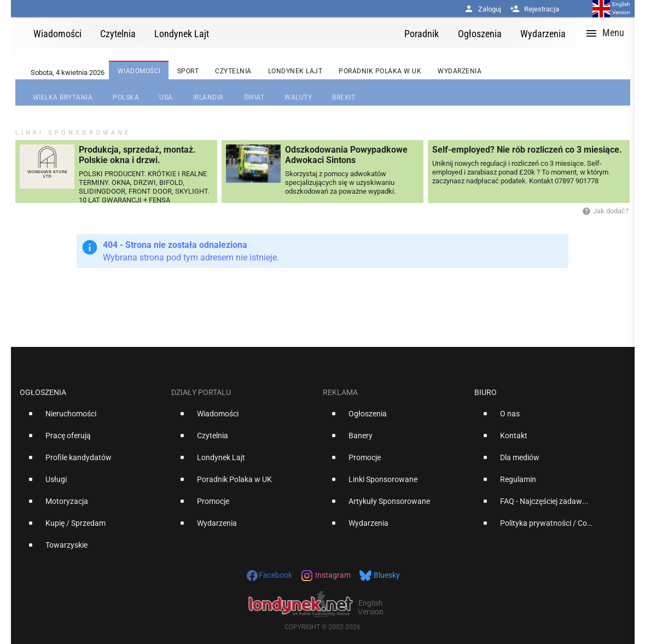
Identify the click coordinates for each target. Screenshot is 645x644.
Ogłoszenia (43, 392)
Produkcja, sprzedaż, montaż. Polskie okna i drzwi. (137, 155)
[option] (91, 418)
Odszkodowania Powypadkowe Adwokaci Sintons (346, 155)
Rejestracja (534, 9)
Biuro (486, 392)
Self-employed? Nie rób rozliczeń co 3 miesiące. (527, 150)
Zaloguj (483, 9)
